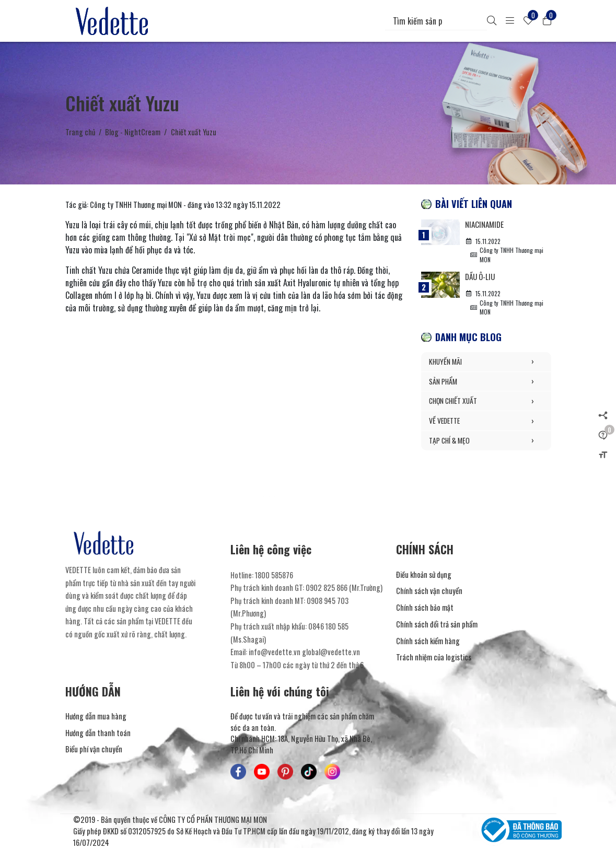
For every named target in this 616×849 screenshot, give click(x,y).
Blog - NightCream (133, 132)
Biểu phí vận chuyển (94, 750)
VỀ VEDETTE (486, 422)
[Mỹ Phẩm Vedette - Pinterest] (285, 772)
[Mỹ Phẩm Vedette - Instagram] (332, 772)
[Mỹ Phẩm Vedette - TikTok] (309, 772)
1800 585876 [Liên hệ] (274, 575)
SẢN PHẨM (486, 382)
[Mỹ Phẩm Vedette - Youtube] (262, 772)
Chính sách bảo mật (425, 608)
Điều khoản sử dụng (424, 575)
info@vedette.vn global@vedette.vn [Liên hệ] (304, 653)
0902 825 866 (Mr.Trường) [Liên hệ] (344, 589)
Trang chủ (80, 132)
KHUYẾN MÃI (486, 363)
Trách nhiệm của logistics (434, 658)
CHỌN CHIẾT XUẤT (486, 402)
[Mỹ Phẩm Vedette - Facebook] (238, 772)
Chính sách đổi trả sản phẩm (437, 625)
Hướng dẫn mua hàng (96, 717)
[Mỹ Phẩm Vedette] (114, 21)
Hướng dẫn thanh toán (98, 733)
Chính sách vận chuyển (429, 592)
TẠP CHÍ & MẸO (486, 441)
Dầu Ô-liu (481, 277)
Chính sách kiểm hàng (428, 641)
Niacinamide (486, 224)
